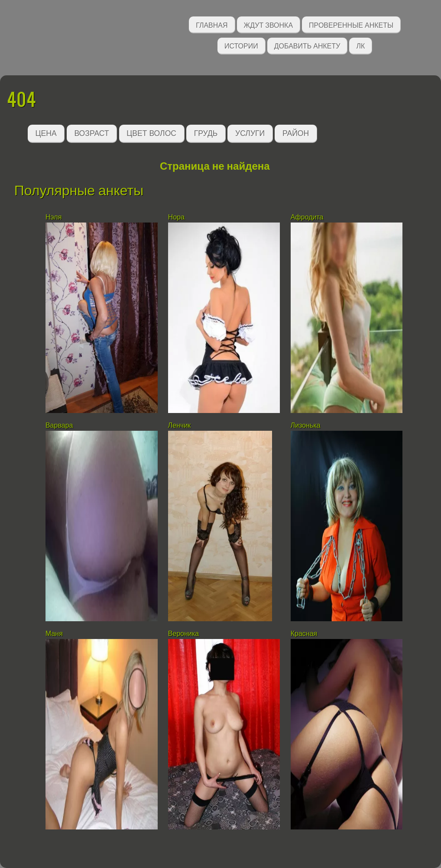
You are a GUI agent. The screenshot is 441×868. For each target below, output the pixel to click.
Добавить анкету (307, 45)
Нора (176, 217)
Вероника (183, 634)
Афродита (307, 217)
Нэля (54, 217)
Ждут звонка (269, 24)
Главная (212, 24)
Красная (304, 634)
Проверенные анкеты (351, 24)
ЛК (360, 45)
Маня (54, 634)
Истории (241, 45)
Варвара (59, 425)
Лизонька (306, 425)
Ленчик (180, 425)
